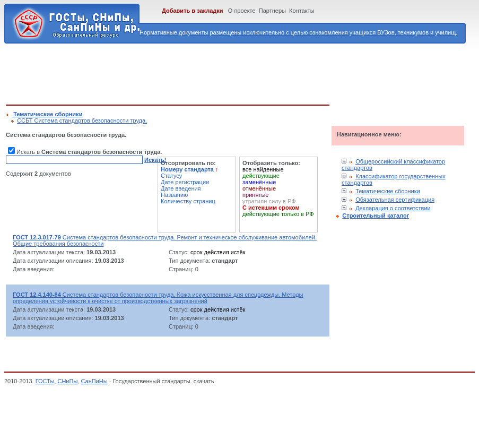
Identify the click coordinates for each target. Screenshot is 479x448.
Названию (174, 195)
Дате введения (181, 188)
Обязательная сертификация (395, 200)
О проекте (242, 11)
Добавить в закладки (193, 11)
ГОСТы (45, 381)
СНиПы (67, 381)
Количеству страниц (188, 201)
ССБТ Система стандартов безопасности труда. (82, 120)
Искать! (155, 160)
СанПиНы (94, 381)
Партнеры (272, 11)
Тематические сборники (388, 191)
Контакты (302, 11)
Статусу (171, 176)
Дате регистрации (185, 182)
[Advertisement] (199, 72)
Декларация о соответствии (393, 208)
